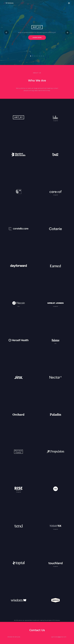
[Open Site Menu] (69, 3)
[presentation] (6, 33)
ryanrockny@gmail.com (59, 637)
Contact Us (37, 630)
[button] (31, 56)
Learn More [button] (37, 38)
